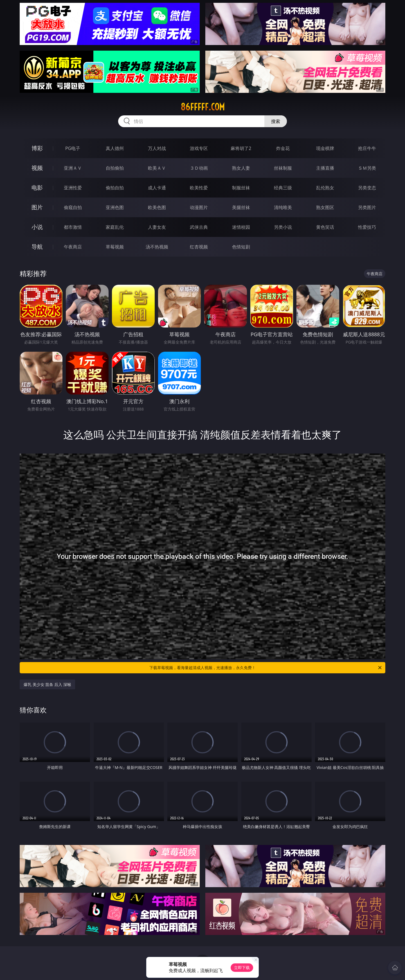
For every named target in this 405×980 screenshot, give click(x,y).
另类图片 (367, 207)
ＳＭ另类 (367, 168)
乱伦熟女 (325, 188)
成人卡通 (157, 188)
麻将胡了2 (241, 148)
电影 (37, 188)
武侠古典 (199, 227)
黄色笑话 (325, 227)
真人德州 (115, 148)
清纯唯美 (283, 207)
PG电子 (73, 148)
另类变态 (367, 188)
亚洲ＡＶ (73, 168)
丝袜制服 (283, 168)
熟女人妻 (241, 168)
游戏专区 (199, 148)
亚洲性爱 (73, 188)
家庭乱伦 (115, 227)
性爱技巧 (367, 227)
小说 (37, 227)
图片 (37, 207)
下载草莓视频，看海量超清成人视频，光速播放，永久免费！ (266, 668)
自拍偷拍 (115, 168)
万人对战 (157, 148)
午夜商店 (73, 247)
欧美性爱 (199, 188)
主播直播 (325, 168)
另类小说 (283, 227)
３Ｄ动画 (199, 168)
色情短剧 (241, 247)
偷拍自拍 (115, 188)
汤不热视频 (157, 247)
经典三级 (283, 188)
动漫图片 (199, 207)
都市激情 (73, 227)
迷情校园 (241, 227)
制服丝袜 (241, 188)
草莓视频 (115, 247)
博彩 (37, 148)
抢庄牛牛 (367, 148)
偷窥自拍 (73, 207)
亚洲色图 (115, 207)
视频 (37, 168)
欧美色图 (157, 207)
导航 (37, 247)
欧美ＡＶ (157, 168)
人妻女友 (157, 227)
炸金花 (283, 148)
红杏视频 (199, 247)
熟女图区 (325, 207)
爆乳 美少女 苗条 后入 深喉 (47, 684)
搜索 (276, 121)
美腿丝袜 (241, 207)
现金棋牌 (325, 148)
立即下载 (242, 967)
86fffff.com (203, 107)
